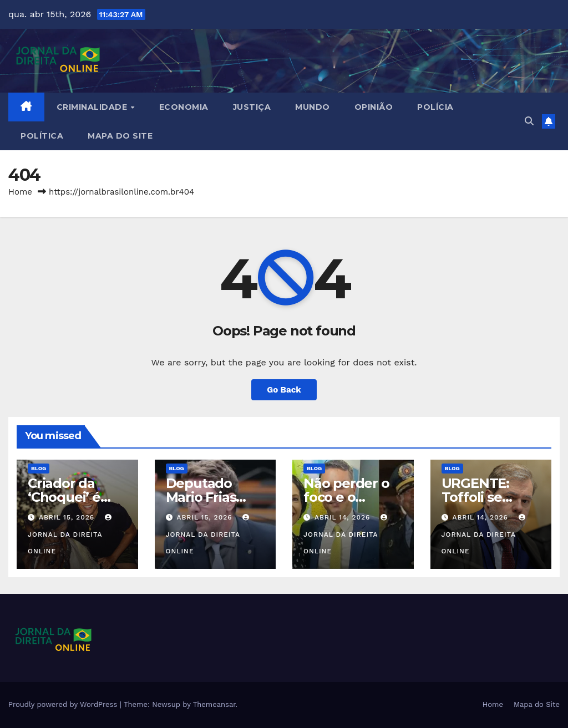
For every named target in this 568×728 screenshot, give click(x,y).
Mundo (313, 107)
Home (20, 192)
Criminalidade (93, 107)
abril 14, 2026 (344, 517)
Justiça (252, 107)
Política (42, 136)
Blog (39, 468)
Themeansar (214, 704)
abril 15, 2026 (68, 517)
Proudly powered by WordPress (64, 704)
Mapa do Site (120, 136)
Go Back (284, 390)
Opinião (374, 107)
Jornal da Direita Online (71, 534)
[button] (529, 121)
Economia (184, 107)
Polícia (435, 107)
